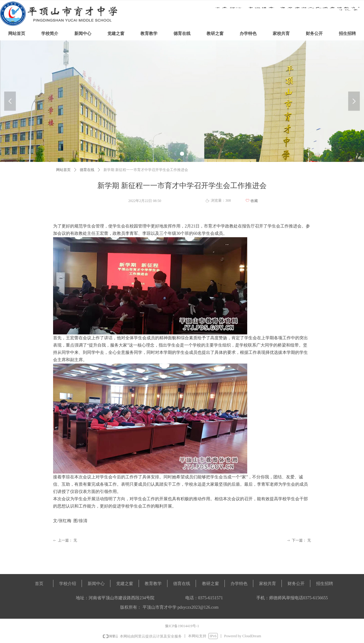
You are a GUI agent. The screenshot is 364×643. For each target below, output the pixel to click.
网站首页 (63, 170)
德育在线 (87, 170)
